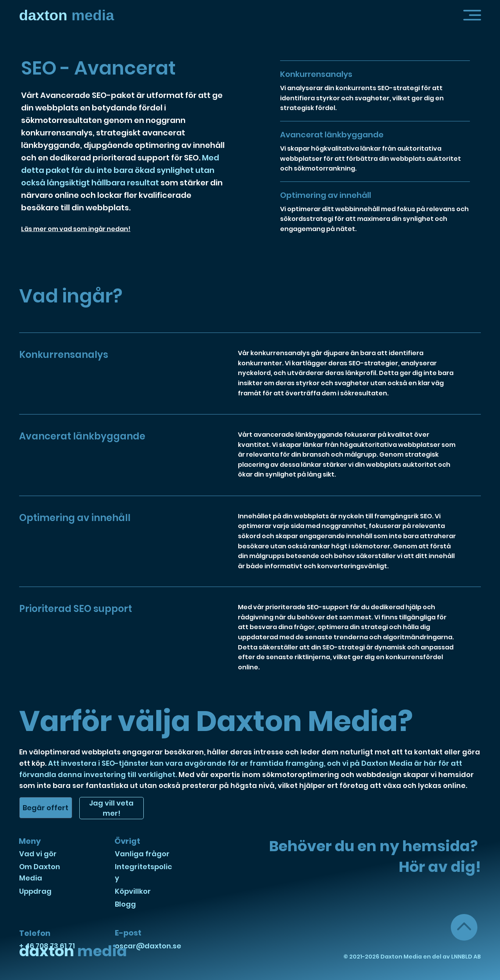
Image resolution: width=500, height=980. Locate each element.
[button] (472, 15)
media (67, 15)
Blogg (125, 904)
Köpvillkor (133, 891)
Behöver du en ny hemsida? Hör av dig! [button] (375, 856)
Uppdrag (35, 891)
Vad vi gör (38, 854)
